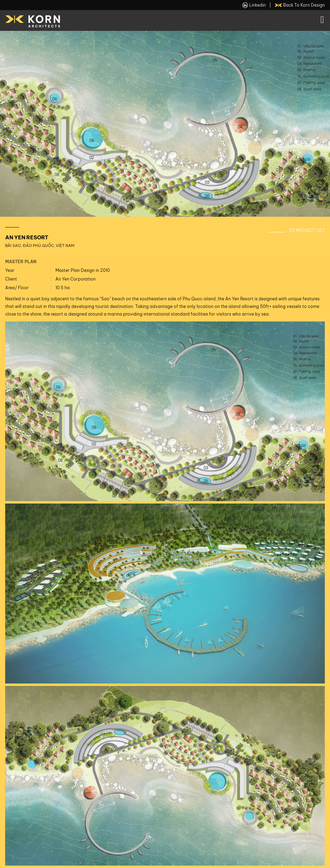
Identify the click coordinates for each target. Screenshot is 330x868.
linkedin (254, 5)
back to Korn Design (300, 5)
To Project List (307, 230)
